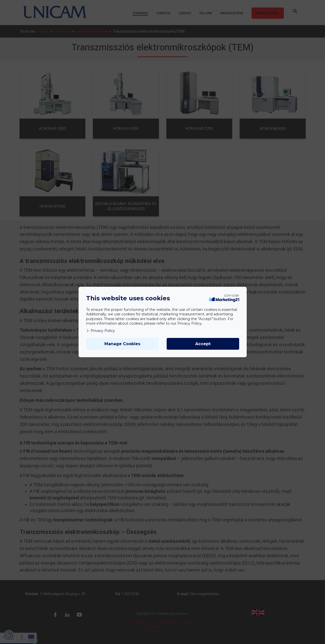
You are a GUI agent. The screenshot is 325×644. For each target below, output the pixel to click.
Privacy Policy (101, 331)
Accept (203, 344)
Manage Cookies (122, 344)
